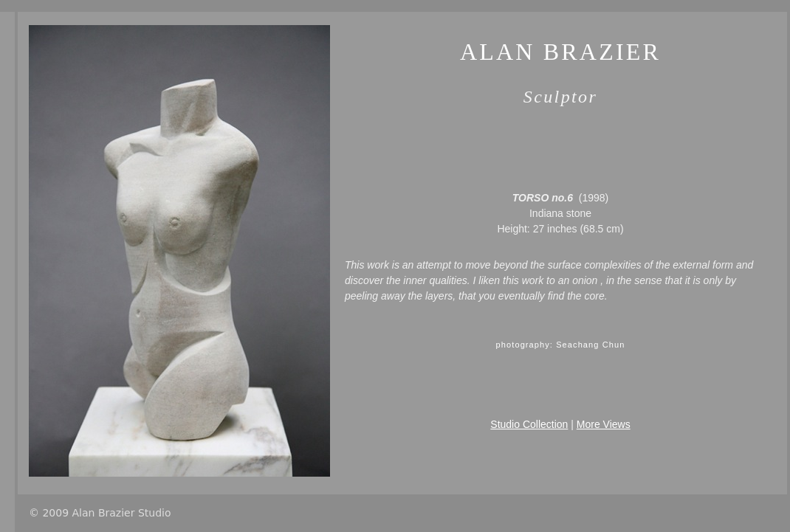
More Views (604, 424)
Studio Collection (529, 424)
